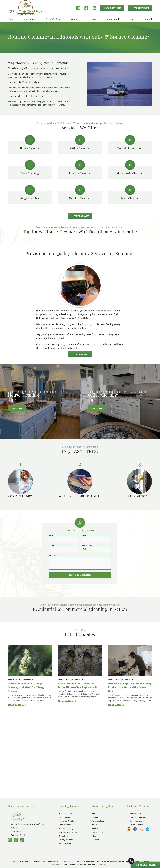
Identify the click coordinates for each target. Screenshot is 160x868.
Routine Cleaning (66, 829)
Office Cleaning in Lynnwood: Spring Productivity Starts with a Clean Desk (129, 687)
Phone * (52, 545)
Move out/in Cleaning (68, 832)
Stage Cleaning (65, 836)
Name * (52, 535)
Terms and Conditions (18, 835)
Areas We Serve (53, 19)
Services (30, 19)
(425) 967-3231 (112, 8)
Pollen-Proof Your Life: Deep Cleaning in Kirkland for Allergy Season (26, 687)
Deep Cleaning (65, 825)
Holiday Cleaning (66, 840)
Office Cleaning (65, 817)
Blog (131, 19)
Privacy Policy (15, 831)
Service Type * (87, 545)
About (74, 19)
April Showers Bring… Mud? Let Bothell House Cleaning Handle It (78, 685)
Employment (112, 19)
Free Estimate (134, 814)
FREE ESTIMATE (140, 8)
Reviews (92, 19)
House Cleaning (65, 814)
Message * (53, 555)
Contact (148, 19)
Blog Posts (17, 408)
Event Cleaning (65, 844)
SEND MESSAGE (80, 575)
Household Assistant (67, 821)
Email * (84, 535)
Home (11, 19)
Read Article (18, 705)
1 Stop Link (72, 862)
